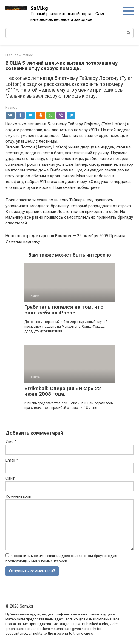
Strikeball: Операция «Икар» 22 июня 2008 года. (63, 391)
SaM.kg (39, 8)
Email (12, 460)
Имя (11, 442)
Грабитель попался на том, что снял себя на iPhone (64, 310)
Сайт (10, 478)
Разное (11, 107)
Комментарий (18, 496)
